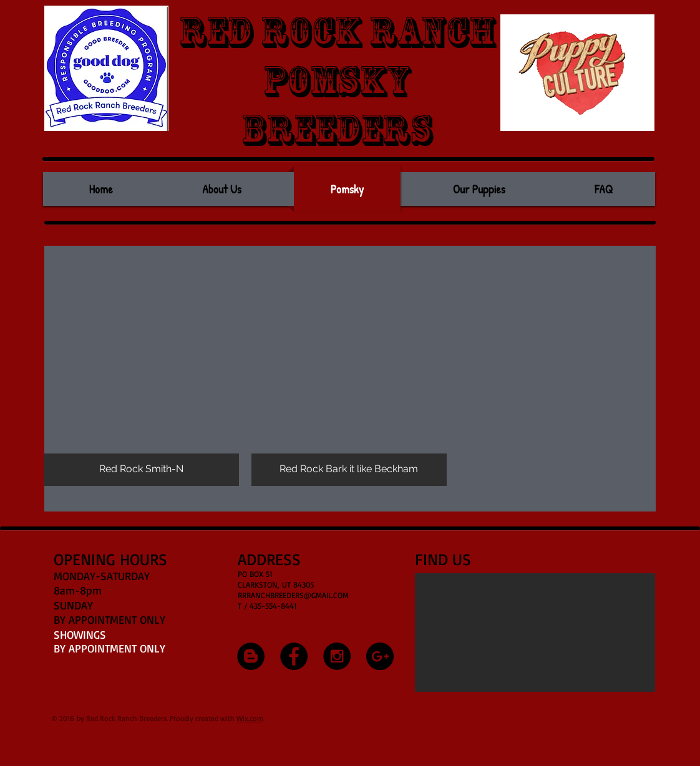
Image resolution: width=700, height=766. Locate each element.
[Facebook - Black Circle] (294, 656)
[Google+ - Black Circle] (380, 656)
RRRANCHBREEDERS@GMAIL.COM (293, 595)
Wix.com (250, 718)
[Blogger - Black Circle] (251, 656)
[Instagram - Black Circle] (337, 656)
